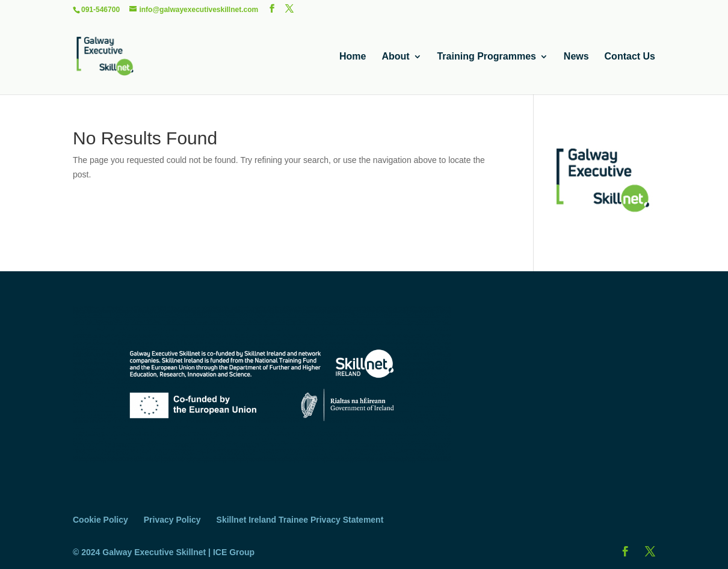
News (576, 57)
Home (353, 57)
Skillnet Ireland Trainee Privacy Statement (300, 520)
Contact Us (630, 57)
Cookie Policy (100, 520)
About (395, 57)
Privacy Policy (172, 520)
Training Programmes (486, 57)
